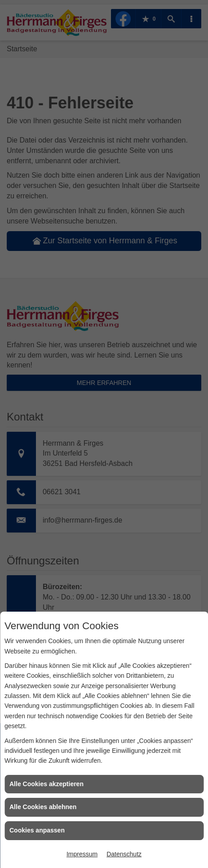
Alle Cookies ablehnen (43, 807)
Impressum (82, 854)
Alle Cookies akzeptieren (46, 784)
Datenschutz (124, 854)
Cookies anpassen (37, 830)
